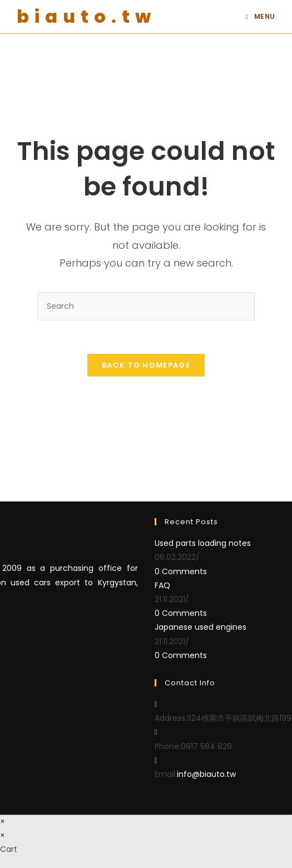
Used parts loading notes (203, 543)
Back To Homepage (146, 365)
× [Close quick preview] (3, 821)
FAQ (162, 585)
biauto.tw (86, 16)
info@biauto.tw (206, 774)
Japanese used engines (201, 627)
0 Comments (181, 571)
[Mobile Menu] (261, 17)
